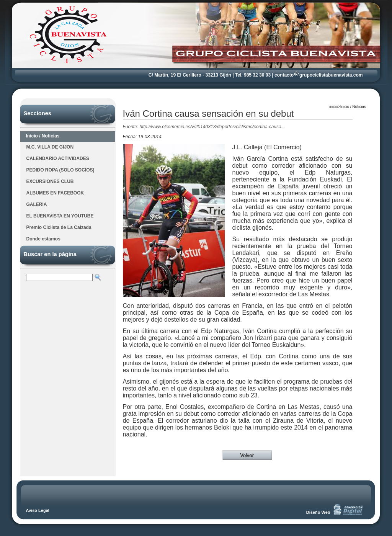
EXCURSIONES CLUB (50, 181)
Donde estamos (43, 239)
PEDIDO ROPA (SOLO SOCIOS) (60, 170)
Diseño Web (318, 512)
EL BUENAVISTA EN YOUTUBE (60, 216)
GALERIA (37, 204)
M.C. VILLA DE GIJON (50, 147)
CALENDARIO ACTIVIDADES (58, 159)
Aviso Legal (38, 510)
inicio (334, 107)
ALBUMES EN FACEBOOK (55, 193)
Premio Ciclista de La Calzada (59, 227)
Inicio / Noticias (43, 136)
